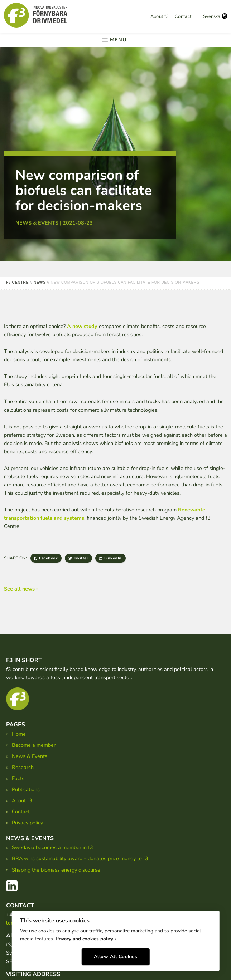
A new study (82, 326)
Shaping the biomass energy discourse (56, 870)
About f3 (160, 16)
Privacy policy (27, 823)
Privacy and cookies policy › (86, 936)
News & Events (30, 756)
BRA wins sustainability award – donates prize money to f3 (80, 858)
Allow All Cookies (116, 954)
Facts (18, 778)
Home (19, 734)
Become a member (34, 745)
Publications (26, 789)
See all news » (21, 589)
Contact (183, 16)
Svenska (215, 16)
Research (23, 767)
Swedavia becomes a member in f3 (52, 847)
